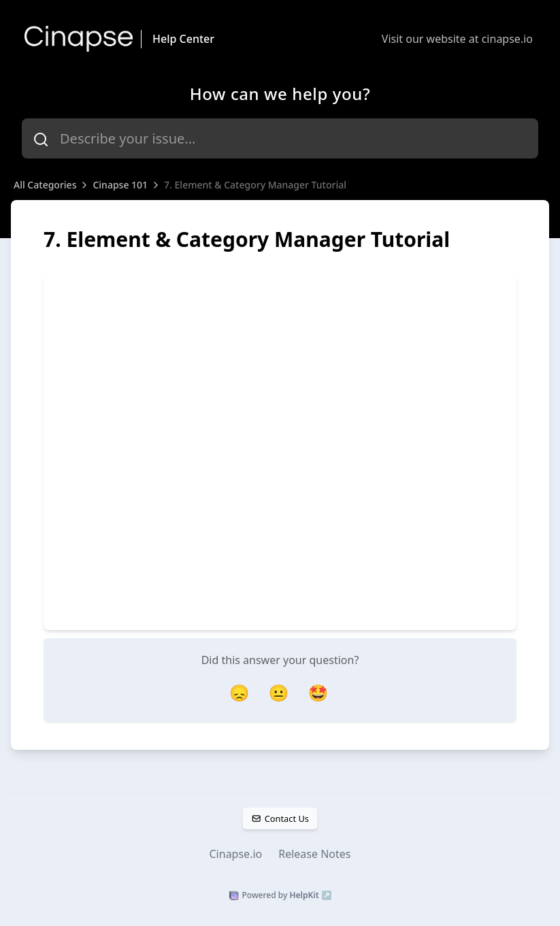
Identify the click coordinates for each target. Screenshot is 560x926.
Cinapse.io (236, 854)
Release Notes (314, 854)
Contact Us (280, 818)
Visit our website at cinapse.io (457, 39)
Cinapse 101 (120, 185)
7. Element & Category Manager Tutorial (255, 185)
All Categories (45, 185)
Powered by (280, 895)
